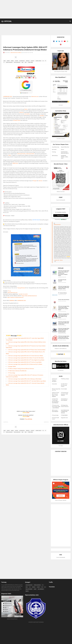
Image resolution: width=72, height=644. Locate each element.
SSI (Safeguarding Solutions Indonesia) (65, 406)
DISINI (28, 413)
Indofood (21, 112)
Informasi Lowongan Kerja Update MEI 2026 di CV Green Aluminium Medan (26, 356)
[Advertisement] (36, 9)
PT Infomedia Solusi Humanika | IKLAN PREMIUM (65, 394)
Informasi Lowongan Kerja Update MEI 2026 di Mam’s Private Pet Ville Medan (26, 358)
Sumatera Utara (17, 120)
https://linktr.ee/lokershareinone (29, 296)
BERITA (27, 591)
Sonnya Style (54, 384)
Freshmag (54, 152)
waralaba (42, 116)
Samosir (41, 181)
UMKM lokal (15, 163)
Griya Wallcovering (56, 147)
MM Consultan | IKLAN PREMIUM (55, 411)
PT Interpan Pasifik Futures (55, 418)
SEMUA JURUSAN (9, 62)
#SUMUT (33, 61)
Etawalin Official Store (65, 147)
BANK (35, 589)
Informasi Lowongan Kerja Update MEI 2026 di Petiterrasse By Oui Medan (25, 364)
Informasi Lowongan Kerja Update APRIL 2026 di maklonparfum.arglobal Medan (64, 308)
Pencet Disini (61, 216)
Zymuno (62, 149)
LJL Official (6, 21)
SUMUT (38, 587)
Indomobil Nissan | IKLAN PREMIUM (65, 400)
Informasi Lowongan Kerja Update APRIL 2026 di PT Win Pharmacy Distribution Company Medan (64, 273)
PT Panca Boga (12, 373)
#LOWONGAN (22, 61)
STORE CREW (30, 62)
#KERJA (12, 61)
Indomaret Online (30, 154)
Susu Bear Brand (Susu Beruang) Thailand (64, 385)
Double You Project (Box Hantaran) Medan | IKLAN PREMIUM (56, 395)
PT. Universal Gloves (62, 293)
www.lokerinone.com (12, 293)
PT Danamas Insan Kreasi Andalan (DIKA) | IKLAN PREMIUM (56, 407)
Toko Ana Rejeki (64, 389)
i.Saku (10, 155)
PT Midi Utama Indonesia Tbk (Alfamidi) (17, 371)
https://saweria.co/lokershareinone (15, 297)
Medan (26, 109)
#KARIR (8, 61)
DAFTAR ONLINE (36, 220)
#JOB (5, 61)
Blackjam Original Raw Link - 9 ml (56, 390)
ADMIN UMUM (38, 61)
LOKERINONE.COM (7, 96)
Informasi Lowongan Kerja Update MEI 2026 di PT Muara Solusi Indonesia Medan (27, 350)
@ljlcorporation (57, 225)
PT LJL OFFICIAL (28, 419)
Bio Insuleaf (54, 149)
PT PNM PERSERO (64, 415)
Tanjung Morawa (21, 288)
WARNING (12, 300)
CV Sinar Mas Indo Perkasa (64, 300)
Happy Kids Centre (64, 418)
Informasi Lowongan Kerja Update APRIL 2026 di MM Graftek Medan (64, 323)
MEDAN (34, 587)
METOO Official (55, 156)
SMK (26, 62)
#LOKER (16, 61)
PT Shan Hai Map (55, 415)
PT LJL (9, 291)
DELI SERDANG (41, 589)
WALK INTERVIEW (29, 589)
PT (46, 61)
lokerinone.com (35, 96)
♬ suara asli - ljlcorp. (58, 260)
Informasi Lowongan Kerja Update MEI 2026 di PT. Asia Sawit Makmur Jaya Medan (27, 381)
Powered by (61, 219)
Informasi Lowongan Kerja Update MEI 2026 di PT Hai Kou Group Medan (25, 362)
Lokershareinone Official (16, 53)
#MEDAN (28, 61)
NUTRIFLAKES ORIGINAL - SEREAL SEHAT (65, 157)
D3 (43, 61)
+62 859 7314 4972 (23, 294)
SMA (22, 62)
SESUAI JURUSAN (17, 62)
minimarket (27, 114)
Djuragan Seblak (12, 366)
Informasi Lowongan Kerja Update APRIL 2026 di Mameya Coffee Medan (25, 379)
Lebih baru (6, 422)
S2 (45, 587)
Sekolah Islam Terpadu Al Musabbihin (55, 380)
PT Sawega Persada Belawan (62, 280)
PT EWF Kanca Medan (65, 379)
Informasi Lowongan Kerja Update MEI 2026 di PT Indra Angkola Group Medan (26, 360)
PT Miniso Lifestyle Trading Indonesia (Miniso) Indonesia (21, 369)
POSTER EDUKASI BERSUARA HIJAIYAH (65, 153)
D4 (42, 587)
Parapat (35, 181)
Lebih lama (46, 422)
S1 (4, 62)
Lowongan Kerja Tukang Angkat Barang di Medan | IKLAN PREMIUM (56, 401)
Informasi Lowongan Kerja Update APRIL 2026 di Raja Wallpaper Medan (64, 288)
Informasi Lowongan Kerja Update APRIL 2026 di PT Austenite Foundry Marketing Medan (64, 330)
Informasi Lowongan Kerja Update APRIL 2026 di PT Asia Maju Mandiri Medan (64, 337)
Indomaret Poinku (21, 154)
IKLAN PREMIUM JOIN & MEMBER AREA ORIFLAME (65, 412)
